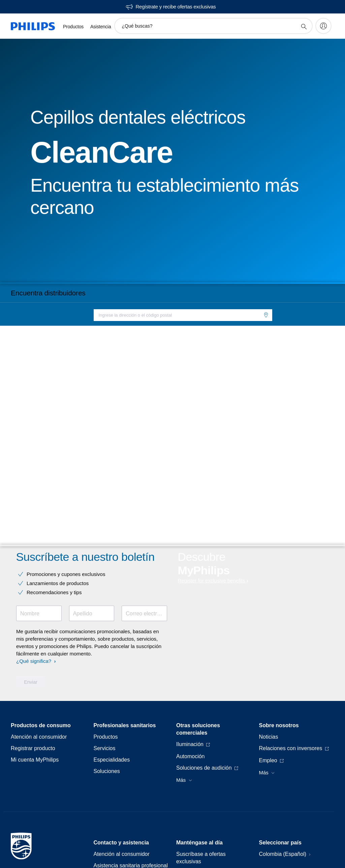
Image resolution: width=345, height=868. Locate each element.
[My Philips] (323, 26)
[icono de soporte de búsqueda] (304, 26)
